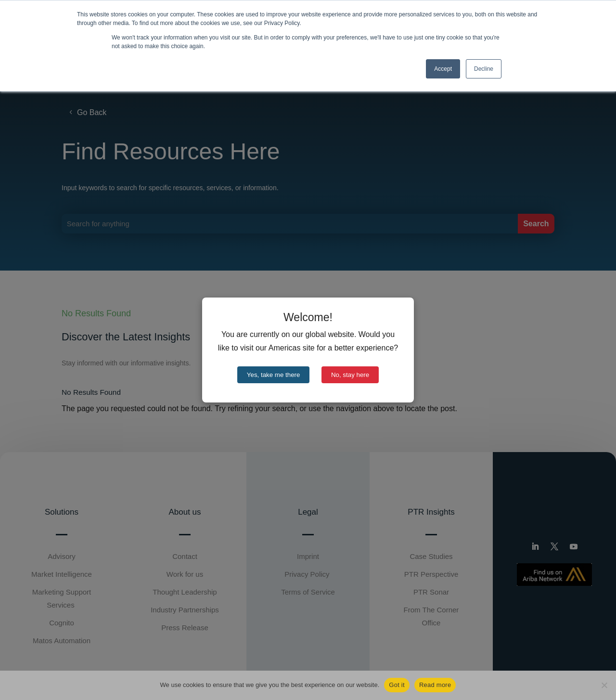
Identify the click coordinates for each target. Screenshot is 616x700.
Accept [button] (443, 69)
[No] (604, 685)
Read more (435, 685)
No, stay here (350, 375)
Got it (397, 685)
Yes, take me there (274, 375)
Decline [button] (484, 69)
